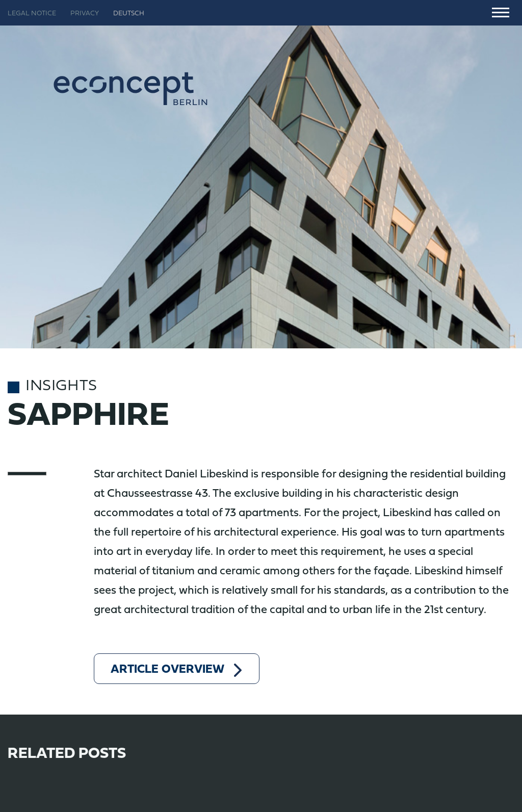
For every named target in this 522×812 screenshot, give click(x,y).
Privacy (85, 14)
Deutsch (129, 14)
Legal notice (32, 14)
